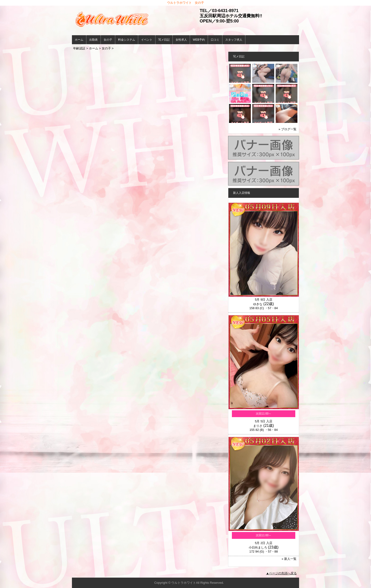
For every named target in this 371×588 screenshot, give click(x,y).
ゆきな (258, 304)
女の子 (108, 40)
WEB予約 (199, 40)
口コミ (215, 40)
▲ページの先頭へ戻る (281, 573)
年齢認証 (79, 48)
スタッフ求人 (234, 40)
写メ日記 (164, 40)
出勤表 (93, 40)
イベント (147, 40)
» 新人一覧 (289, 559)
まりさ (258, 426)
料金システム (127, 40)
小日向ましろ (258, 547)
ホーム (79, 40)
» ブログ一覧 (287, 129)
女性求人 (181, 40)
